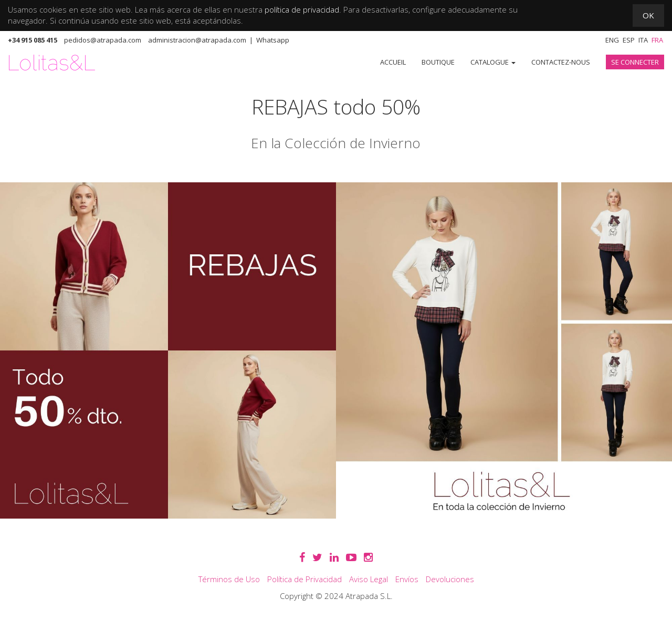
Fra (657, 40)
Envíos (407, 579)
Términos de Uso (229, 579)
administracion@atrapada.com (197, 40)
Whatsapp (273, 40)
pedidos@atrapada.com (103, 40)
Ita (643, 40)
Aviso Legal (369, 579)
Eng (612, 40)
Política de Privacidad (304, 579)
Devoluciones (450, 579)
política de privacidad (302, 9)
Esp (629, 40)
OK (648, 15)
